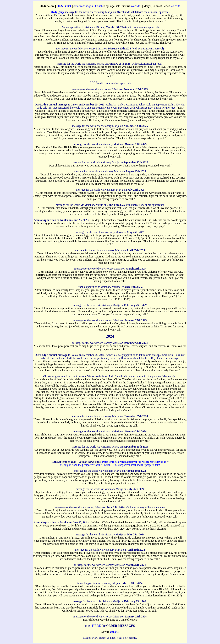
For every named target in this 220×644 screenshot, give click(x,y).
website (136, 6)
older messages (83, 6)
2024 (68, 6)
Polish (99, 6)
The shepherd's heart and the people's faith (137, 465)
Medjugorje (57, 12)
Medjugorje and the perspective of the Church (85, 465)
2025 (60, 6)
